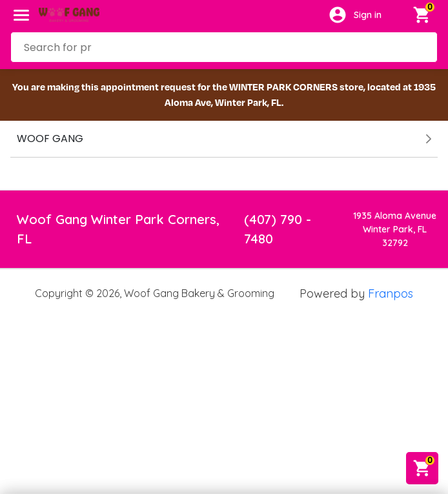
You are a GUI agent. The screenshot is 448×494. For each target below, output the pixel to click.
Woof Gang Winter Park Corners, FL (118, 229)
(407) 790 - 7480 (278, 229)
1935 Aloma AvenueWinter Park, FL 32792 (395, 229)
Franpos (391, 293)
